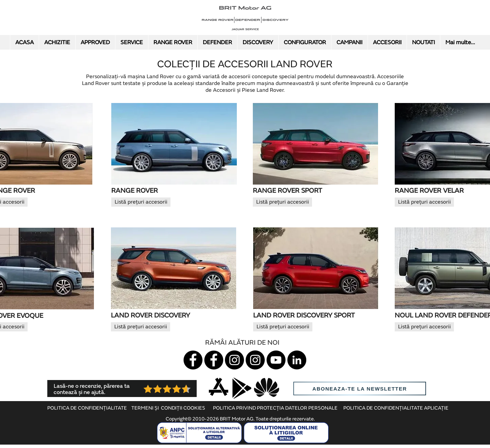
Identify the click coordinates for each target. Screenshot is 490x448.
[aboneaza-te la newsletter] (360, 389)
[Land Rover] (214, 360)
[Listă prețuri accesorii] (141, 202)
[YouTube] (276, 360)
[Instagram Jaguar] (234, 360)
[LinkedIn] (297, 360)
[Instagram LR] (255, 360)
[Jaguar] (193, 360)
